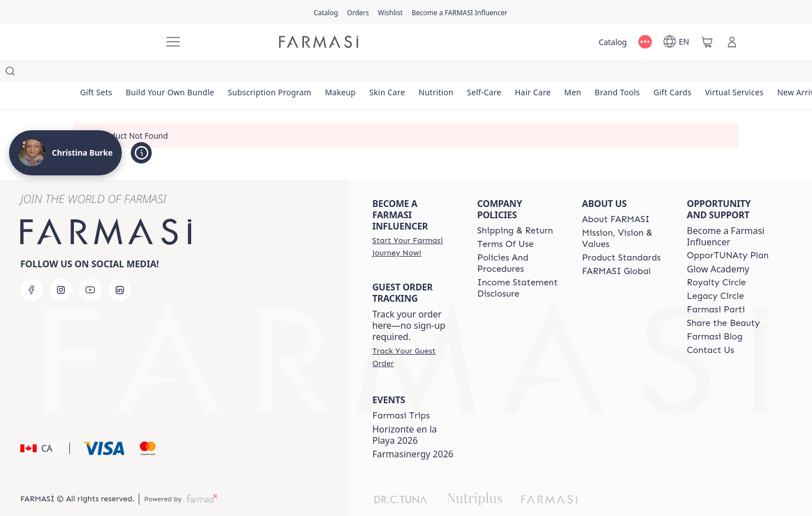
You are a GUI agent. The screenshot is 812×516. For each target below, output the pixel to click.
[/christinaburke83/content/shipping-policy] (515, 208)
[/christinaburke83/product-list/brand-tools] (668, 73)
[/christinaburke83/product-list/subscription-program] (283, 73)
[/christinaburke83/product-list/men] (618, 73)
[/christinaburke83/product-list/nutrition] (465, 73)
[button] (43, 426)
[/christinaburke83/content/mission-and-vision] (624, 216)
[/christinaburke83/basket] (707, 42)
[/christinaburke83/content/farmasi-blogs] (715, 314)
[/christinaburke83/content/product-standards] (621, 235)
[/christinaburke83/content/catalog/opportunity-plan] (728, 233)
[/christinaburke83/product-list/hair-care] (573, 73)
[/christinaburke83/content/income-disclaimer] (519, 266)
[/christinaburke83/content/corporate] (616, 249)
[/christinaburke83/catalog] (326, 12)
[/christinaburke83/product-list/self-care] (519, 73)
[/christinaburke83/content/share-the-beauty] (723, 301)
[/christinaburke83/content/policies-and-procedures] (519, 241)
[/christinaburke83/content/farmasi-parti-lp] (716, 287)
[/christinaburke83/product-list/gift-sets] (99, 73)
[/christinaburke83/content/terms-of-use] (505, 222)
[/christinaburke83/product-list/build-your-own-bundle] (178, 73)
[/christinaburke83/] (113, 42)
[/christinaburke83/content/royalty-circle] (716, 260)
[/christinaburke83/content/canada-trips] (401, 393)
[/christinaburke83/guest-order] (414, 334)
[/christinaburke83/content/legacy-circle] (715, 274)
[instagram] (61, 267)
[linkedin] (120, 267)
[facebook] (32, 267)
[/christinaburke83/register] (358, 12)
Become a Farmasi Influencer (726, 214)
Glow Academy (718, 246)
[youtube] (90, 267)
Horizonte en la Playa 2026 (405, 412)
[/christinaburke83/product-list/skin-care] (411, 73)
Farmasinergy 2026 (413, 431)
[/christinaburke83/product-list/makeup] (359, 73)
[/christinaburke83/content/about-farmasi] (616, 197)
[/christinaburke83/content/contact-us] (710, 328)
